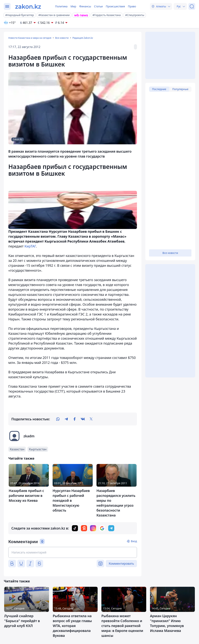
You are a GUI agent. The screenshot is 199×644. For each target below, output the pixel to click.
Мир (73, 6)
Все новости (62, 38)
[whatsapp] (58, 419)
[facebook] (75, 419)
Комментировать (121, 564)
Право (132, 6)
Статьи (98, 6)
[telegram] (66, 419)
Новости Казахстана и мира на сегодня (30, 38)
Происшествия (115, 6)
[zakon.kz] (28, 6)
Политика (61, 6)
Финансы (85, 6)
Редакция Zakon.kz (83, 38)
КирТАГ (30, 246)
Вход (134, 541)
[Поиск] (192, 6)
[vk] (83, 419)
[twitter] (91, 419)
